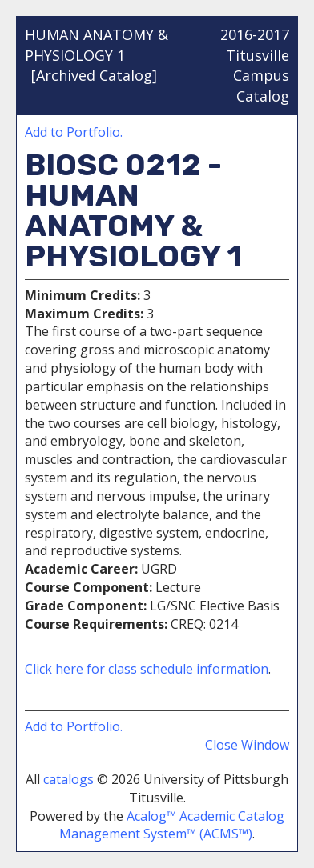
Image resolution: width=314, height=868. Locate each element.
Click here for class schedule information (147, 669)
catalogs (68, 779)
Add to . (74, 132)
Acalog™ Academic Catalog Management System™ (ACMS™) (172, 825)
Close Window (247, 745)
